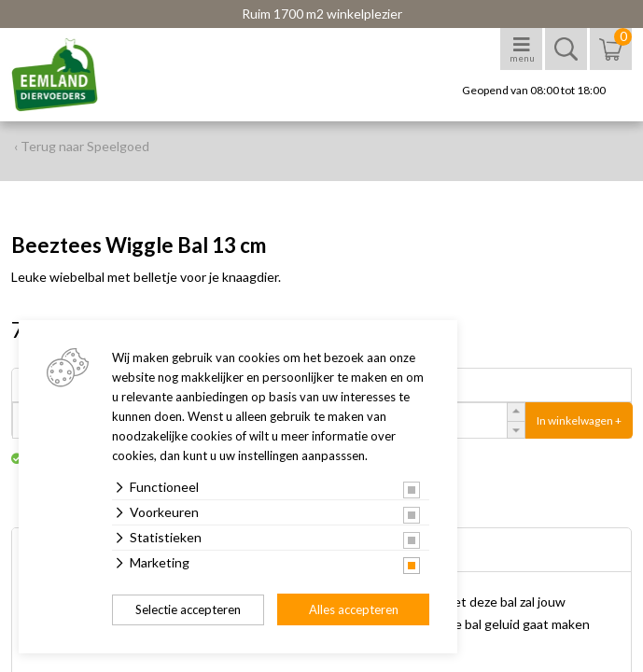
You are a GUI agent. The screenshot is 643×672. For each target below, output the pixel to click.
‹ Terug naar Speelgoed (82, 146)
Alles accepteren (354, 609)
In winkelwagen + (579, 420)
